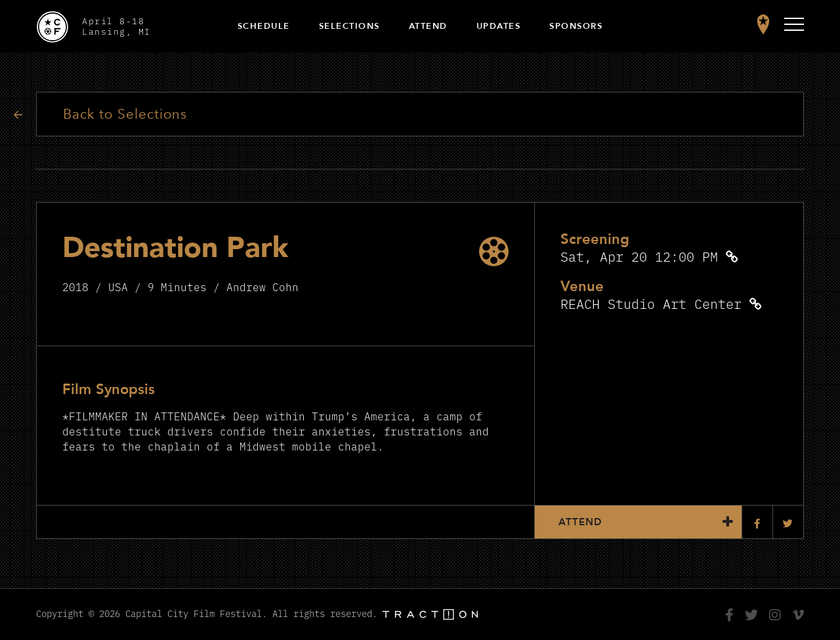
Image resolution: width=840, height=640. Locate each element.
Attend (428, 26)
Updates (499, 26)
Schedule (264, 26)
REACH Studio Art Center (651, 303)
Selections (349, 26)
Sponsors (576, 26)
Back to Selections (125, 114)
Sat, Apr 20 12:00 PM (639, 256)
